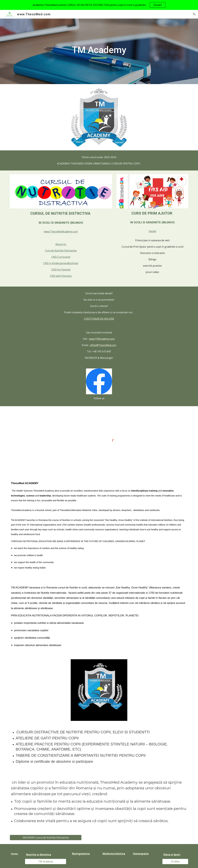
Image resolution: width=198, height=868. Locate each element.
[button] (194, 14)
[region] (99, 5)
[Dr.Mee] (175, 862)
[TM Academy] (45, 862)
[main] (99, 51)
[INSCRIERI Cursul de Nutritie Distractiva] (46, 838)
